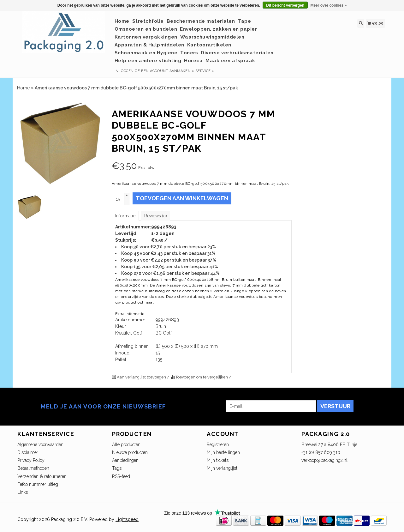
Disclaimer (28, 452)
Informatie (125, 216)
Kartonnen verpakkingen (146, 37)
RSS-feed (121, 476)
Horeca (193, 61)
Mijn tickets (218, 460)
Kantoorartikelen (209, 45)
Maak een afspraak (230, 61)
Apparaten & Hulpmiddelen (149, 45)
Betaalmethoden (33, 468)
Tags (117, 468)
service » (205, 71)
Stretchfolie (148, 21)
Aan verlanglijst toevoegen (139, 377)
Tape (244, 21)
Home (122, 21)
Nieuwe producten (130, 452)
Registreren (218, 444)
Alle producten (126, 444)
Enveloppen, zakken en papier (218, 29)
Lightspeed (127, 519)
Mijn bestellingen (223, 452)
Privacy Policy (31, 460)
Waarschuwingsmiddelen (212, 37)
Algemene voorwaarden (40, 444)
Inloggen (124, 71)
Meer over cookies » (328, 5)
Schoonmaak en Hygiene (146, 53)
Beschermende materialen (201, 21)
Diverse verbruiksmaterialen (237, 53)
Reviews (155, 216)
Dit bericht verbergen (285, 5)
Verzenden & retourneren (42, 476)
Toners (189, 53)
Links (23, 492)
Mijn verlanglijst (222, 468)
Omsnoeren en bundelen (146, 29)
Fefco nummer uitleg (38, 484)
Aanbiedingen (125, 460)
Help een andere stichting (148, 61)
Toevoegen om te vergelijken (200, 377)
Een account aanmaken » (168, 71)
